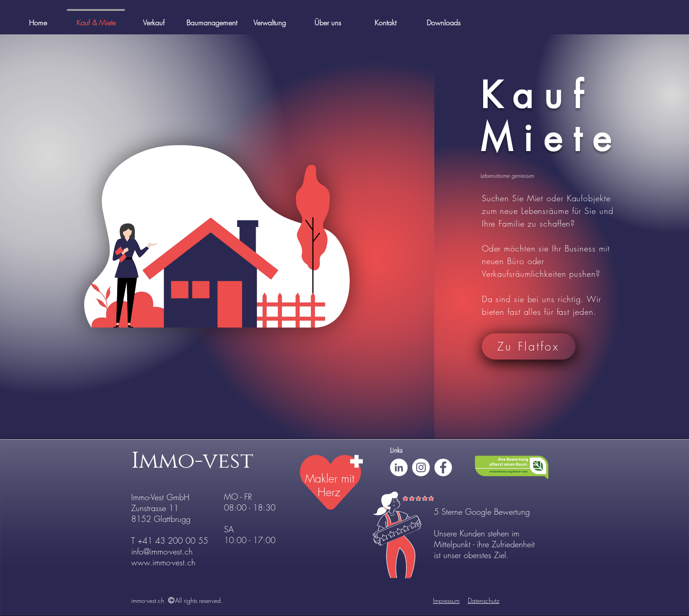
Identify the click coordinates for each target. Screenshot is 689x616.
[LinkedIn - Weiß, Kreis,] (399, 467)
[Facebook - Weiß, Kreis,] (443, 467)
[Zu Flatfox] (529, 346)
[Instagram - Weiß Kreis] (421, 467)
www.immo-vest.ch (163, 562)
